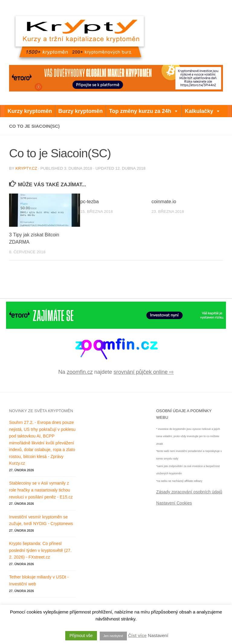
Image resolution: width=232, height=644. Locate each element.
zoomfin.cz (80, 372)
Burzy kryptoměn (81, 111)
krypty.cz (26, 168)
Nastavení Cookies (174, 503)
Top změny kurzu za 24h (144, 111)
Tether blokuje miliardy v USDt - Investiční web (39, 580)
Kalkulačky (203, 111)
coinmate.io (164, 202)
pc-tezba (90, 202)
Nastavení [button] (158, 635)
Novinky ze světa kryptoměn (41, 411)
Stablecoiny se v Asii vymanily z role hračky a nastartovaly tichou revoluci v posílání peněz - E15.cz (41, 490)
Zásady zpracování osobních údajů (189, 492)
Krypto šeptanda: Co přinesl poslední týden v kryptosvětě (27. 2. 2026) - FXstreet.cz (40, 550)
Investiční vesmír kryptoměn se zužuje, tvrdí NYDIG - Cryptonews (41, 520)
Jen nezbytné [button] (113, 636)
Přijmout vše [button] (81, 636)
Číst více (137, 635)
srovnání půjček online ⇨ (144, 372)
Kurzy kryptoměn (30, 111)
